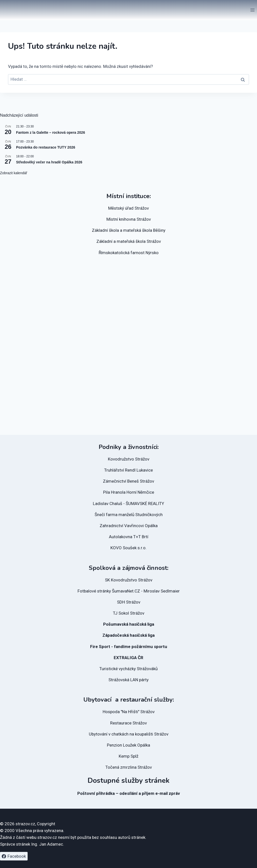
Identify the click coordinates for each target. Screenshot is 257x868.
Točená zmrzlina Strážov (129, 767)
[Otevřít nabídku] (252, 10)
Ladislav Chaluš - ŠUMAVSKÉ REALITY (128, 504)
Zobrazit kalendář (14, 173)
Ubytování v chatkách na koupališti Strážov (129, 734)
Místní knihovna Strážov (129, 219)
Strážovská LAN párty (128, 680)
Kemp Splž (128, 756)
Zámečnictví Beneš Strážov (128, 481)
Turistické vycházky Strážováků (128, 669)
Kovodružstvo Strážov (129, 459)
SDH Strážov (129, 602)
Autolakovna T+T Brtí (129, 537)
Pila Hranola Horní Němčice (129, 492)
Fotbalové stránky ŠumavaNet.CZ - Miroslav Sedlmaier (129, 591)
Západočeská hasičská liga (128, 635)
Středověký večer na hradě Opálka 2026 (49, 162)
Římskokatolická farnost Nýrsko (129, 253)
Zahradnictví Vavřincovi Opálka (129, 526)
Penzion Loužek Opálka (128, 745)
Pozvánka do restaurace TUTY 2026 (46, 147)
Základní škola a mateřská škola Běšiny (129, 230)
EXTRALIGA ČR (128, 658)
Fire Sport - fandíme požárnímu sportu (129, 647)
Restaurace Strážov (128, 723)
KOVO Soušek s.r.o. (128, 548)
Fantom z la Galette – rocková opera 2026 (51, 132)
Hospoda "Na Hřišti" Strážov (129, 712)
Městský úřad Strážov (128, 208)
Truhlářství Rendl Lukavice (128, 470)
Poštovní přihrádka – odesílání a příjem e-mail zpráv (129, 793)
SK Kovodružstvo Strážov (129, 580)
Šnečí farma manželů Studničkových (129, 515)
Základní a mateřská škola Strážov (129, 241)
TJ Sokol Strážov (129, 613)
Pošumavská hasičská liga (129, 624)
